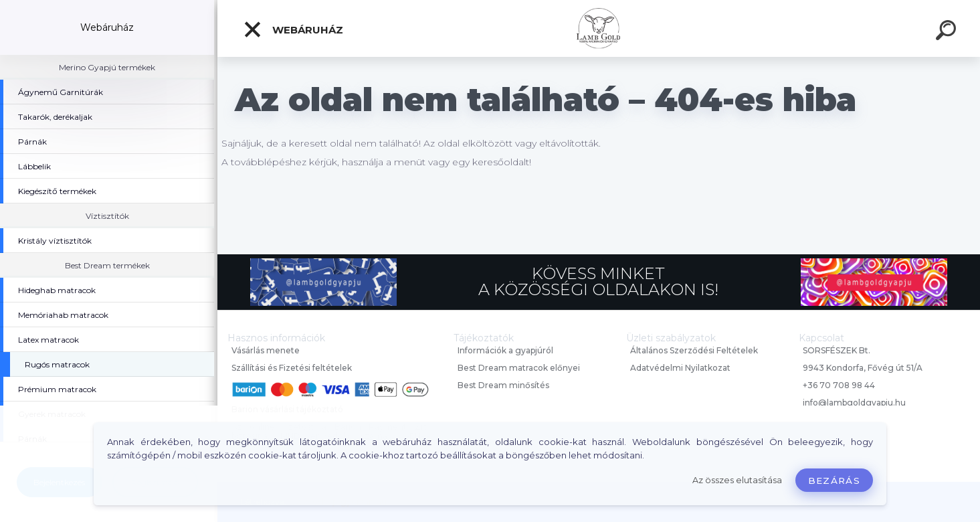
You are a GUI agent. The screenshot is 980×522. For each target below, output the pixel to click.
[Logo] (599, 28)
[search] (948, 32)
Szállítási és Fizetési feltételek (292, 368)
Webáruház (293, 29)
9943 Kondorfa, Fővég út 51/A (863, 368)
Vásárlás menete (266, 350)
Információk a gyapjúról (505, 350)
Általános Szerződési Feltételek (694, 350)
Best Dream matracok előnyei (519, 368)
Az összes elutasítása (737, 480)
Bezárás (834, 481)
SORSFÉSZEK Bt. (837, 350)
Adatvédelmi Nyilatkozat (680, 368)
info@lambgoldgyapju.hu (854, 403)
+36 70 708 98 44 (839, 385)
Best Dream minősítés (503, 385)
